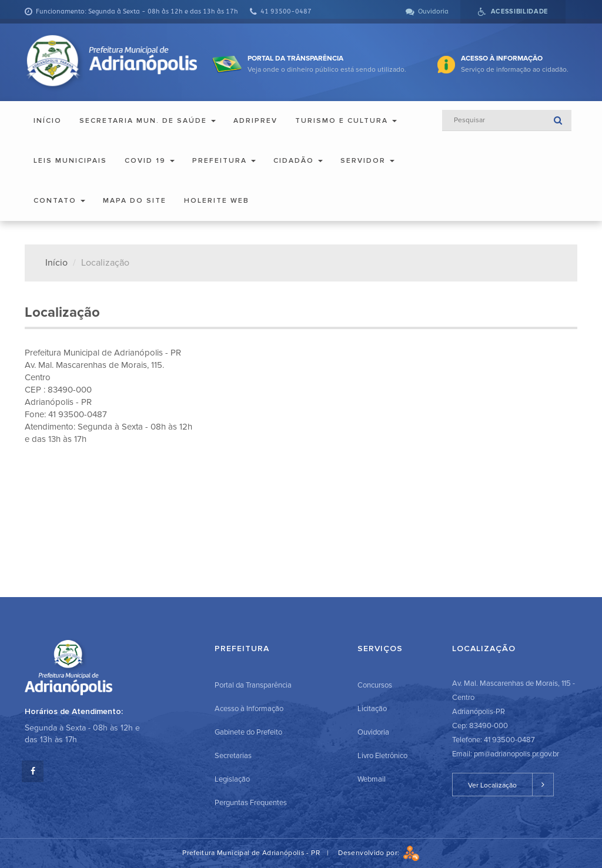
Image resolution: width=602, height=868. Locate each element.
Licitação (372, 709)
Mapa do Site (135, 201)
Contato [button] (59, 201)
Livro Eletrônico (382, 756)
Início (48, 121)
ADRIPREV (255, 121)
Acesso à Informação (249, 709)
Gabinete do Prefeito (248, 732)
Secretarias (233, 756)
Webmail (372, 779)
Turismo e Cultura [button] (346, 121)
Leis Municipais (70, 161)
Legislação (232, 779)
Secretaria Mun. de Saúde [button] (148, 121)
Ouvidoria (373, 732)
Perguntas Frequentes (251, 803)
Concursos (375, 685)
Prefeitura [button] (224, 161)
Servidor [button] (367, 161)
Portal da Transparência (253, 685)
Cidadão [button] (298, 161)
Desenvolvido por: (379, 853)
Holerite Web (217, 201)
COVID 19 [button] (150, 161)
